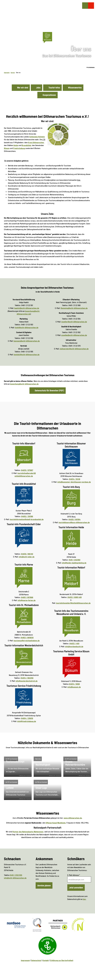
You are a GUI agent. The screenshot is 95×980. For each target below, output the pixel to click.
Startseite (7, 73)
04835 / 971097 (27, 470)
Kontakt (46, 960)
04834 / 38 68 (75, 479)
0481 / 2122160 (75, 560)
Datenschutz (36, 960)
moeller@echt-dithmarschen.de (74, 322)
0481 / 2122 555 (16, 875)
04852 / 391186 (27, 516)
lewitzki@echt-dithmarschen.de (27, 354)
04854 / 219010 (27, 718)
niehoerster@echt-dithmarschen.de (74, 349)
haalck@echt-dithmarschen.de (27, 308)
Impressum (25, 960)
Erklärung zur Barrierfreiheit (62, 960)
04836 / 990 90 (27, 554)
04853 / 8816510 (27, 638)
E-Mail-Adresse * (74, 875)
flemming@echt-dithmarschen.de (74, 308)
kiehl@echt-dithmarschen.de (27, 327)
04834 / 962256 (27, 678)
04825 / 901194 (75, 519)
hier (84, 899)
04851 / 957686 (27, 597)
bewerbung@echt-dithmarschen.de (24, 384)
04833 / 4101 (74, 643)
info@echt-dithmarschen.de (15, 878)
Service (13, 73)
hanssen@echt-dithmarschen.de (27, 341)
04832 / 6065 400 (75, 597)
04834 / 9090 (74, 684)
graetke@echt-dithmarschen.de (74, 335)
